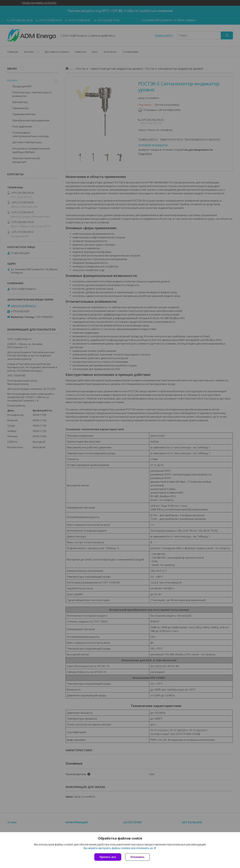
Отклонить (138, 857)
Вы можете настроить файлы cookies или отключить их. (119, 848)
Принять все (108, 857)
